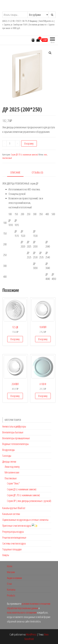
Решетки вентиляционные (14, 537)
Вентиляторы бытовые (13, 432)
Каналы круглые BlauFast (14, 508)
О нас (10, 583)
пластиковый (7, 158)
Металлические (12, 472)
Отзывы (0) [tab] (37, 172)
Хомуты (6, 555)
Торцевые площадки (12, 549)
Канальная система (11, 514)
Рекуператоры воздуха (13, 531)
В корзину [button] (15, 339)
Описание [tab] (15, 172)
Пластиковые (11, 478)
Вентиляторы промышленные (16, 438)
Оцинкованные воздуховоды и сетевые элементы (25, 520)
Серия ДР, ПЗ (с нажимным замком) (24, 155)
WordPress (31, 634)
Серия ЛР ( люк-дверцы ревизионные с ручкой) (29, 501)
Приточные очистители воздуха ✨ (19, 526)
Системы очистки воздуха (14, 543)
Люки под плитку (12, 467)
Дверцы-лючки (9, 462)
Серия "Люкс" (13, 483)
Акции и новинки (14, 578)
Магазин (11, 572)
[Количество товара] (11, 143)
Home (10, 566)
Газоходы (7, 456)
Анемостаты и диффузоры (14, 426)
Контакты (11, 589)
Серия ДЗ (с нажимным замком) (22, 489)
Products (11, 595)
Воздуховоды (9, 450)
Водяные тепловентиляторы (15, 444)
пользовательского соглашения (22, 612)
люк (46, 155)
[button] (50, 53)
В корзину (29, 143)
